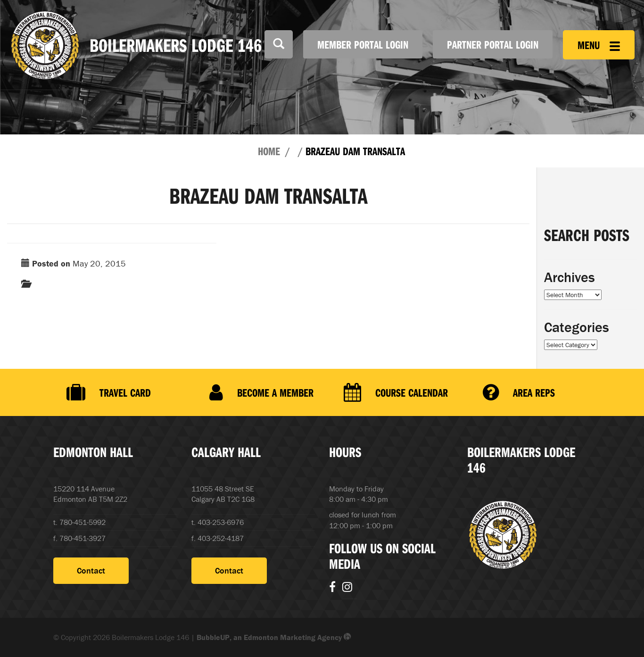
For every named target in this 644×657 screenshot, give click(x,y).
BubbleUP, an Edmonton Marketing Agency (274, 637)
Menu (599, 45)
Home (269, 151)
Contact (91, 570)
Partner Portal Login (493, 44)
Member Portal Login (363, 44)
